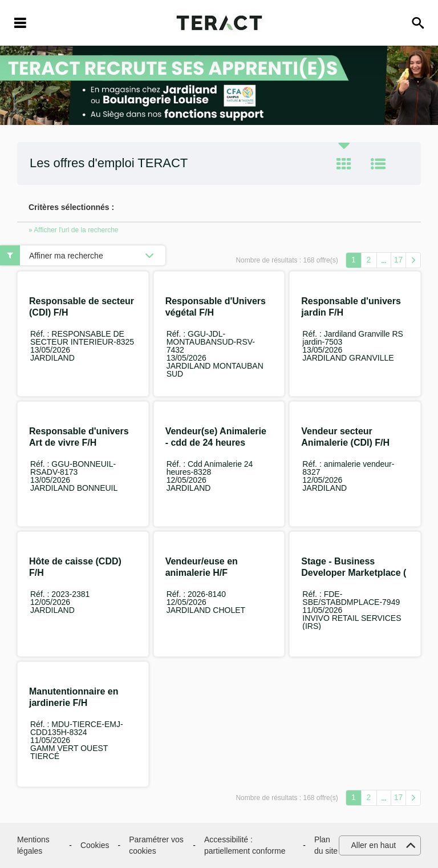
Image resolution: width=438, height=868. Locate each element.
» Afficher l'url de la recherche (74, 230)
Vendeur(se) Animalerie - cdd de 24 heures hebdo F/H (216, 443)
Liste (378, 164)
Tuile (344, 164)
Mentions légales (33, 845)
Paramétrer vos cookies (156, 845)
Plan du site (326, 845)
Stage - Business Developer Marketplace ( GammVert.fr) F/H (354, 573)
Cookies (95, 845)
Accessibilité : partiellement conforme (245, 845)
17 (399, 260)
